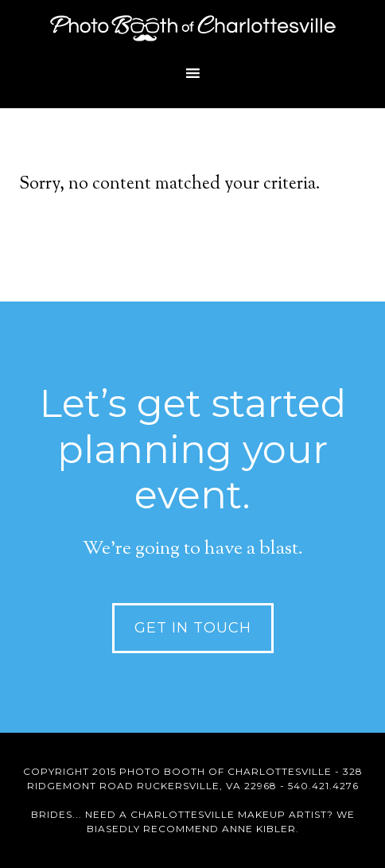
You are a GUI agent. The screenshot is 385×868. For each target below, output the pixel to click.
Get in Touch (193, 628)
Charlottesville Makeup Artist (229, 814)
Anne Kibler (259, 829)
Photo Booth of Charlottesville (192, 28)
